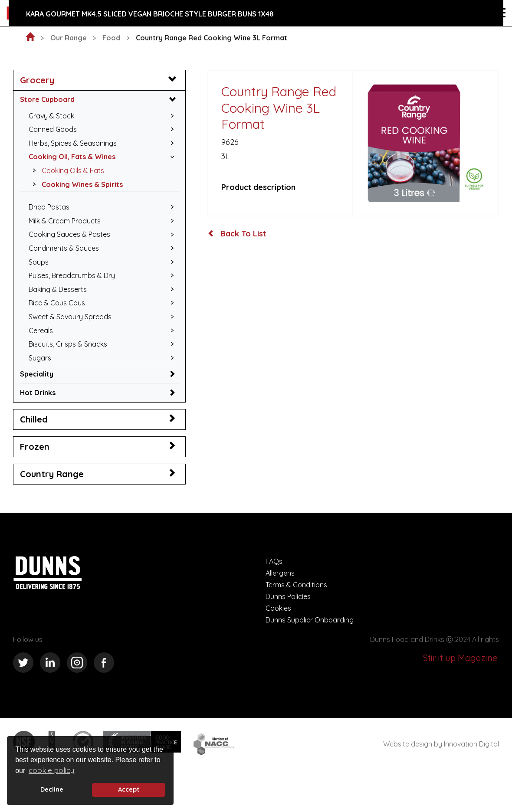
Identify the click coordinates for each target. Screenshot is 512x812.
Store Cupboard (47, 99)
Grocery (37, 80)
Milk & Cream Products (65, 221)
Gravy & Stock (51, 116)
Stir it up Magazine (460, 658)
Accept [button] (129, 789)
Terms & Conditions (296, 585)
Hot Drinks (38, 393)
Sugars (40, 358)
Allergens (280, 573)
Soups (39, 262)
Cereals (41, 331)
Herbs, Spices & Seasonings (73, 143)
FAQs (274, 561)
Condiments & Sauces (64, 248)
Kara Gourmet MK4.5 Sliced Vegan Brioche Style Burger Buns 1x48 (150, 14)
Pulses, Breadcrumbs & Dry (72, 275)
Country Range (52, 474)
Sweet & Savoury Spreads (70, 317)
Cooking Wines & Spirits (75, 184)
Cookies (278, 608)
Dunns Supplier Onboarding (310, 620)
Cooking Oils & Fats (66, 170)
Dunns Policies (288, 596)
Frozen (35, 447)
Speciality (37, 374)
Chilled (34, 419)
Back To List (237, 234)
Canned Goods (53, 129)
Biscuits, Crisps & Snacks (68, 344)
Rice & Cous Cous (57, 303)
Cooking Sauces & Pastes (69, 234)
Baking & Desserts (58, 289)
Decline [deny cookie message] (52, 789)
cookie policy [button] (51, 770)
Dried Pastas (49, 207)
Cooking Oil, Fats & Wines (72, 157)
